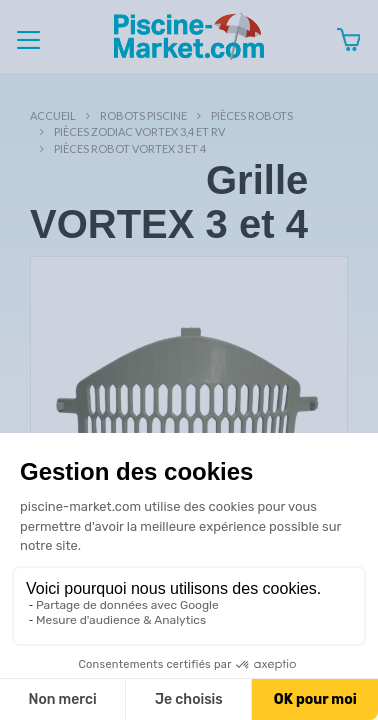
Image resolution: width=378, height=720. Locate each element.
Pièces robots (252, 115)
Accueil (53, 115)
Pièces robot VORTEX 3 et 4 (130, 148)
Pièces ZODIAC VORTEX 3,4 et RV (139, 131)
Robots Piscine (143, 115)
